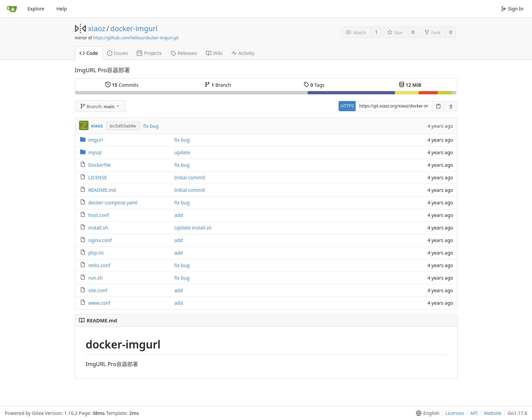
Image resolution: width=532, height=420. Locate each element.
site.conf (98, 290)
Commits (122, 85)
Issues (117, 53)
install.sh (98, 228)
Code (89, 53)
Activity (243, 53)
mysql (95, 152)
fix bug (151, 126)
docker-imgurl (134, 28)
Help (62, 9)
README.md (102, 190)
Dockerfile (100, 165)
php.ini (96, 253)
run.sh (95, 278)
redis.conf (99, 265)
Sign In (512, 9)
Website (493, 413)
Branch (218, 85)
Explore (36, 9)
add (179, 215)
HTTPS (347, 106)
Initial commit (190, 177)
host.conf (99, 215)
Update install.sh (193, 228)
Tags (314, 85)
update (182, 152)
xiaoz (97, 28)
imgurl (96, 140)
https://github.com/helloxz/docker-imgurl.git (136, 38)
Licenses (455, 413)
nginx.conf (100, 240)
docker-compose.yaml (113, 203)
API (474, 413)
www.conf (99, 303)
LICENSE (98, 177)
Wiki (214, 53)
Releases (184, 53)
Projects (149, 53)
